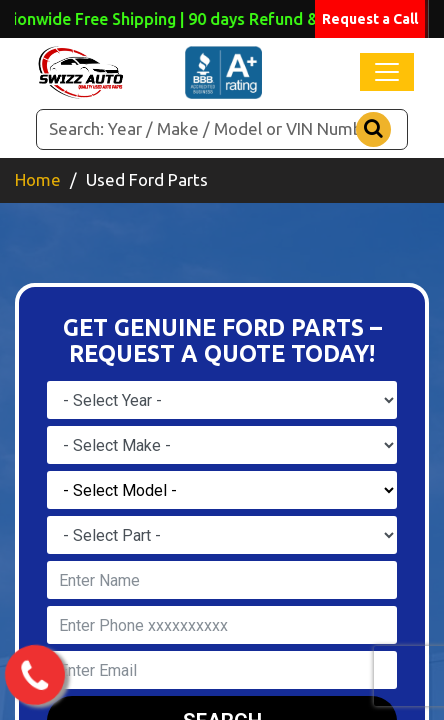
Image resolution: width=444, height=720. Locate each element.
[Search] (222, 129)
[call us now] (34, 676)
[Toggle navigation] (387, 72)
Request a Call (370, 19)
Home (38, 179)
